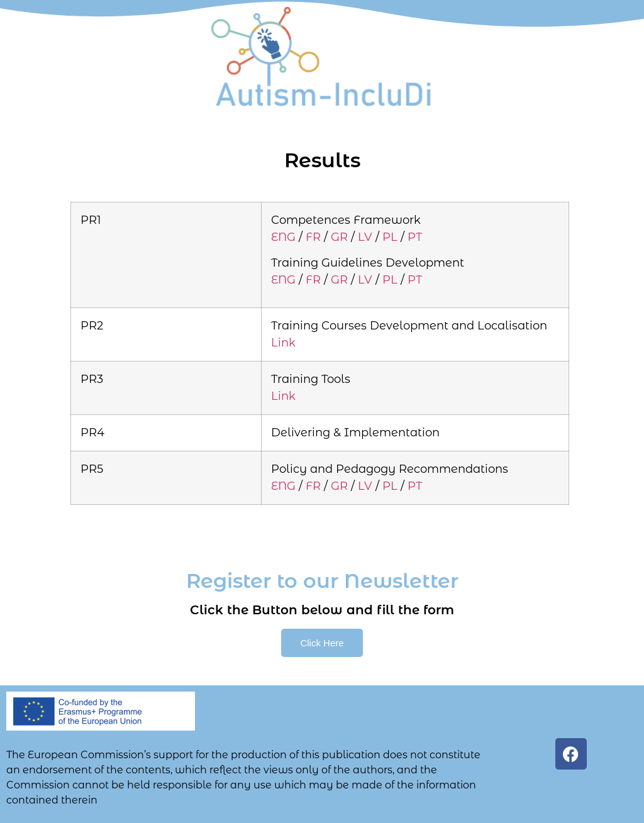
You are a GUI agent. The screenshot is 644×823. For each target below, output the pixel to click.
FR (313, 237)
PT (415, 237)
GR (339, 237)
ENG (283, 237)
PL (390, 237)
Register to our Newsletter (322, 581)
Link (283, 343)
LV (365, 237)
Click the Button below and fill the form (322, 610)
